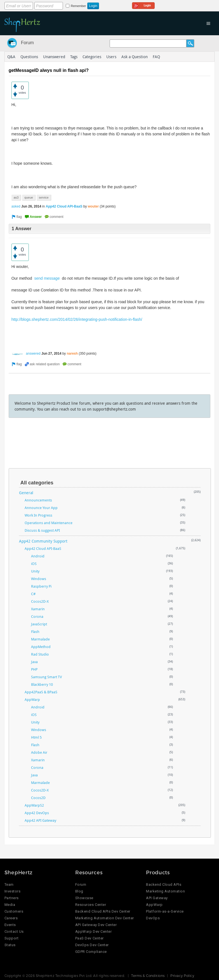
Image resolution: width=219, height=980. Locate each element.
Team (9, 884)
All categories (37, 483)
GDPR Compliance (91, 952)
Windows (39, 579)
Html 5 (36, 737)
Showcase (84, 898)
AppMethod (41, 647)
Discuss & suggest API (42, 530)
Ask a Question (135, 57)
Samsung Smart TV (46, 677)
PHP (34, 669)
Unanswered (54, 57)
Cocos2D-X (40, 601)
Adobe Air (39, 752)
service (44, 197)
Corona (37, 616)
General (26, 493)
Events (10, 925)
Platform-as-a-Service (165, 911)
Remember (78, 6)
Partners (12, 898)
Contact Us (14, 931)
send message (47, 278)
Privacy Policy (182, 976)
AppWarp (32, 699)
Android (38, 556)
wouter (93, 206)
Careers (11, 918)
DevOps (153, 918)
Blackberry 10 (42, 684)
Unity (35, 571)
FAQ (156, 57)
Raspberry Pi (41, 586)
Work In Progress (38, 515)
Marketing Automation (165, 891)
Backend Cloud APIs (164, 884)
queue (29, 197)
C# (33, 594)
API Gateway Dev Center (96, 925)
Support (12, 938)
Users (111, 57)
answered (33, 354)
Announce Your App (41, 508)
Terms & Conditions (148, 976)
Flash (35, 632)
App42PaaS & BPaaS (41, 692)
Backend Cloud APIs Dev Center (103, 911)
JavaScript (39, 624)
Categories (92, 57)
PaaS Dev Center (90, 938)
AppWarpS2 (34, 805)
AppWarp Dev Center (93, 931)
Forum (27, 43)
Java (34, 662)
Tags (74, 57)
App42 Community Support (43, 541)
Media (10, 905)
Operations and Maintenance (49, 523)
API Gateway (157, 898)
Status (10, 945)
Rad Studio (40, 654)
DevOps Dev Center (92, 945)
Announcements (38, 500)
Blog (79, 891)
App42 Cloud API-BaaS (64, 206)
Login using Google (143, 5)
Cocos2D (38, 798)
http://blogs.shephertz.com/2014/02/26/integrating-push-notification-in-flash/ (77, 319)
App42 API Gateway (40, 820)
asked (16, 206)
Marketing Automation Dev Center (105, 918)
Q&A (11, 57)
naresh (72, 354)
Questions (29, 57)
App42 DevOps (37, 813)
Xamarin (38, 609)
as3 (16, 197)
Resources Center (91, 905)
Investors (13, 891)
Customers (14, 911)
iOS (34, 564)
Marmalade (40, 639)
